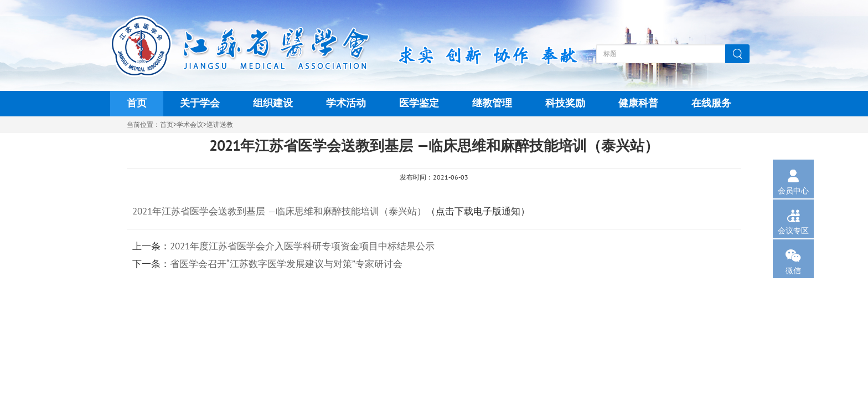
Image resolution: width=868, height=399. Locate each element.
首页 (137, 103)
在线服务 (711, 103)
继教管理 (492, 103)
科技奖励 (565, 103)
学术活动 (346, 103)
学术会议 (190, 125)
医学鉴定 (419, 103)
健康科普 (638, 103)
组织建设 (273, 103)
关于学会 (200, 103)
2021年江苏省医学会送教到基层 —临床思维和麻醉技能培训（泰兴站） (279, 212)
